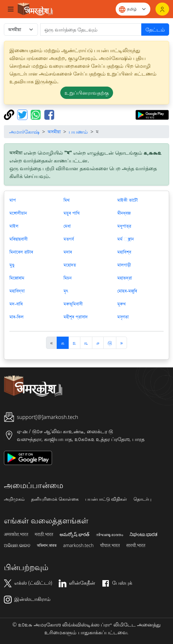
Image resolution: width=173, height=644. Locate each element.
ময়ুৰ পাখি (72, 213)
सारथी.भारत (136, 545)
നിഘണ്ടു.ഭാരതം (110, 534)
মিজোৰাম (17, 278)
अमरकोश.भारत (16, 534)
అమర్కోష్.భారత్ (74, 534)
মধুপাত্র (124, 226)
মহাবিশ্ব (124, 252)
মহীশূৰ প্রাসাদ (76, 317)
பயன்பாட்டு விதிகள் (106, 499)
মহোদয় (70, 265)
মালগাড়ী (124, 265)
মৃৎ (66, 291)
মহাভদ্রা (125, 278)
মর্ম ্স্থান (126, 239)
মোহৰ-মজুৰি (127, 291)
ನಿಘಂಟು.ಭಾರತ (144, 534)
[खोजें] (91, 30)
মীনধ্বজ (124, 213)
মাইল (14, 226)
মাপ (13, 200)
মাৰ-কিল (17, 317)
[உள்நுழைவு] (162, 9)
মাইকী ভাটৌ (127, 200)
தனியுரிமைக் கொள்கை (55, 499)
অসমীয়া (54, 132)
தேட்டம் (155, 30)
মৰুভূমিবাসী (73, 304)
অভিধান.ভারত (47, 545)
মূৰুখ (121, 304)
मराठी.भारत (44, 534)
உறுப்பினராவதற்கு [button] (87, 93)
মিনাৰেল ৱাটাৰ (21, 252)
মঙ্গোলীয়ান (18, 213)
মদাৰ (68, 252)
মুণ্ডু (12, 265)
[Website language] (133, 9)
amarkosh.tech (78, 545)
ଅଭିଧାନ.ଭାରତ (17, 545)
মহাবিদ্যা (17, 291)
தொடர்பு (142, 499)
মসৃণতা (123, 317)
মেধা (67, 226)
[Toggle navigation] (11, 9)
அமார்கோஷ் (24, 132)
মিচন (68, 278)
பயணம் (78, 132)
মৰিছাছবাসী (18, 239)
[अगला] (121, 343)
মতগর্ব (69, 239)
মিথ (67, 200)
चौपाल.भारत (110, 545)
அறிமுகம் (14, 499)
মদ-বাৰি (16, 304)
